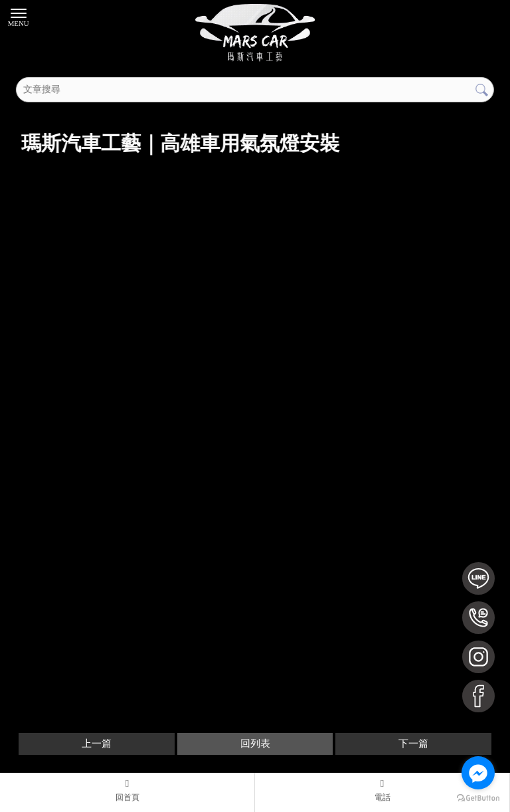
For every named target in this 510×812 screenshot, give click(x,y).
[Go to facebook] (478, 773)
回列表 (255, 744)
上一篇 (97, 744)
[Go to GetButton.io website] (478, 798)
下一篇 (413, 744)
